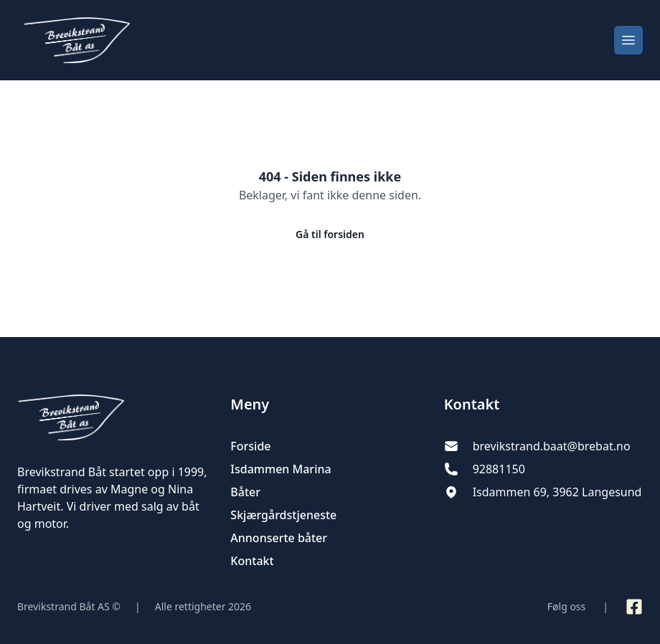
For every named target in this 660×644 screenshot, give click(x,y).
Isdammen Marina (280, 469)
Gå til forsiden (330, 234)
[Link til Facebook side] (634, 607)
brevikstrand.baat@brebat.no (552, 446)
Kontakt (252, 561)
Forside (250, 446)
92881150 (499, 469)
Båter (245, 492)
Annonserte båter (279, 538)
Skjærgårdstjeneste (283, 515)
